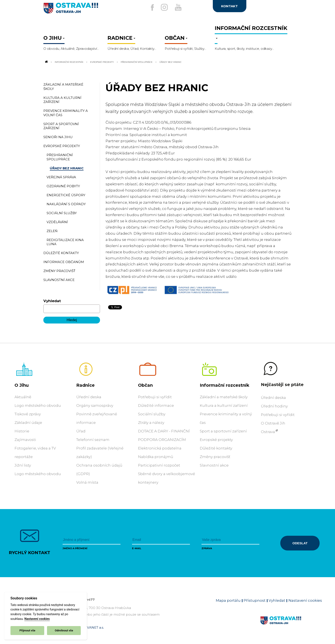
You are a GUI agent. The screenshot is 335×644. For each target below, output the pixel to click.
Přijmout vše (27, 630)
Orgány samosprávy (95, 405)
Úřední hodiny (274, 406)
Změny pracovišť (215, 457)
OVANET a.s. (94, 627)
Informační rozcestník (69, 62)
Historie (22, 431)
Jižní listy (23, 465)
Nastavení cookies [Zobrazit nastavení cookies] (305, 600)
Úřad (81, 431)
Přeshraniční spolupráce (137, 62)
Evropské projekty (102, 62)
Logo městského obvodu (38, 405)
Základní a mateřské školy (224, 397)
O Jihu (22, 385)
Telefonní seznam (93, 440)
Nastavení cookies (37, 619)
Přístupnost (255, 600)
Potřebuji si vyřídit (155, 397)
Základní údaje (28, 423)
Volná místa (87, 482)
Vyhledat (52, 301)
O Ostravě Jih (273, 423)
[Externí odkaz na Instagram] (163, 7)
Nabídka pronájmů (156, 457)
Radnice (85, 385)
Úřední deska (89, 397)
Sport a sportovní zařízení (223, 431)
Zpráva (207, 548)
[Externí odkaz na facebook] (148, 7)
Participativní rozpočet (159, 465)
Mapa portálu (228, 600)
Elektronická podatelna (160, 448)
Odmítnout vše (64, 630)
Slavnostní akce (214, 465)
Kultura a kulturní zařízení (224, 405)
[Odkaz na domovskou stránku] (46, 62)
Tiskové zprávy (28, 414)
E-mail (137, 548)
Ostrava (268, 432)
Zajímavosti (25, 440)
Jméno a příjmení (75, 548)
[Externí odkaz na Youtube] (180, 7)
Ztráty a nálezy (151, 423)
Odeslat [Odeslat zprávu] (300, 543)
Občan (145, 385)
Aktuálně (23, 397)
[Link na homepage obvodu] (291, 625)
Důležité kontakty (216, 448)
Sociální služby (152, 414)
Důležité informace (156, 405)
